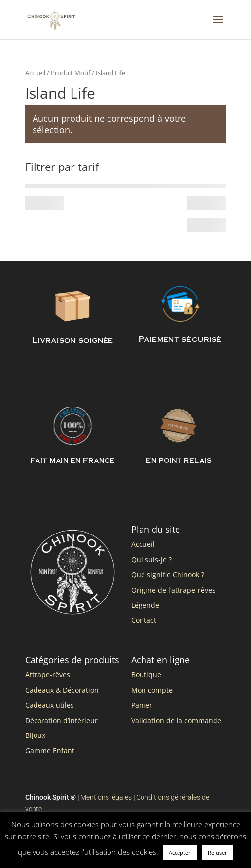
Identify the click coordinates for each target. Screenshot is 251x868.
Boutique (146, 675)
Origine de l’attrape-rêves (173, 590)
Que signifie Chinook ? (168, 575)
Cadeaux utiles (50, 705)
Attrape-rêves (48, 675)
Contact (144, 620)
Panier (142, 705)
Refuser (217, 852)
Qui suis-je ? (151, 559)
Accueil (35, 73)
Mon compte (152, 690)
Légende (145, 605)
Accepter (180, 852)
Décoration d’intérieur (61, 720)
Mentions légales (106, 797)
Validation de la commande (176, 720)
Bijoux (35, 735)
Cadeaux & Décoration (62, 690)
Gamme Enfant (50, 751)
